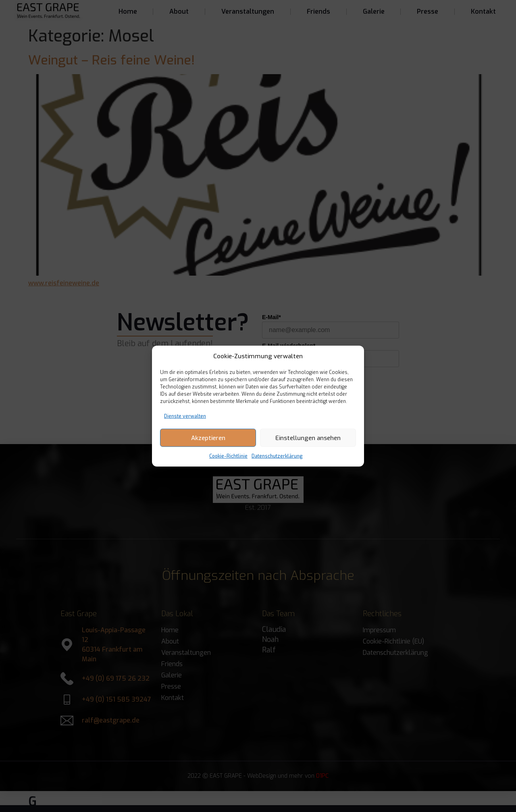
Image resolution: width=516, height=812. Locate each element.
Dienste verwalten (185, 416)
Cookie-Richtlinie (228, 456)
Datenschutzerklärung (277, 456)
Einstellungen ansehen (308, 438)
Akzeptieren (208, 438)
